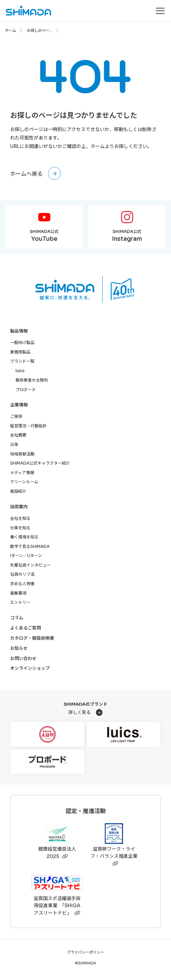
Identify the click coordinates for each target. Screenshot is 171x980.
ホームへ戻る (26, 174)
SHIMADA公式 (44, 236)
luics (20, 371)
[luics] (124, 734)
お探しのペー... (40, 30)
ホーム (11, 30)
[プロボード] (47, 762)
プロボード (26, 390)
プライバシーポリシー (85, 952)
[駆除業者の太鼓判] (47, 734)
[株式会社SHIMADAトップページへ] (26, 11)
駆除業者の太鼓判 (32, 380)
